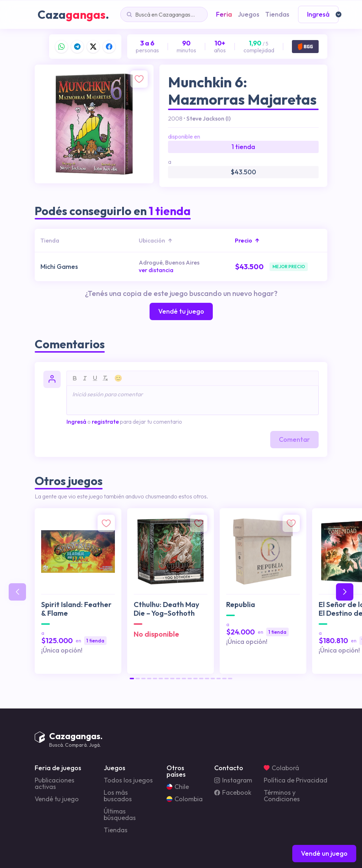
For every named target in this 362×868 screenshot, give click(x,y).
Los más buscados (118, 796)
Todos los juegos (128, 780)
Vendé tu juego (57, 799)
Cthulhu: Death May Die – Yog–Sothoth (167, 609)
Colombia (185, 799)
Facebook (233, 793)
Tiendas (116, 830)
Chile (178, 787)
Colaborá (281, 768)
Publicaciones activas (55, 784)
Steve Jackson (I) (208, 118)
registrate (105, 422)
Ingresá (76, 422)
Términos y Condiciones (282, 796)
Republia (241, 605)
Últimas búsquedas (120, 815)
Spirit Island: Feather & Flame (76, 609)
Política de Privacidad (296, 780)
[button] (132, 679)
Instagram (233, 780)
